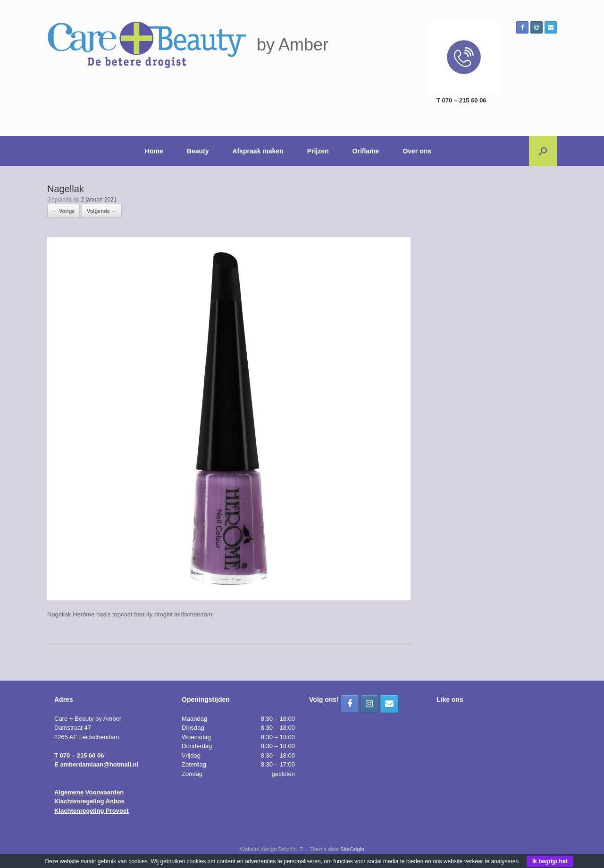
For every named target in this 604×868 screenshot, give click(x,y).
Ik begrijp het (550, 861)
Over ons (417, 151)
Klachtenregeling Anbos (89, 801)
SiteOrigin (352, 849)
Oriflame (366, 151)
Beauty (198, 151)
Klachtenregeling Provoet (91, 811)
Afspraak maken (258, 151)
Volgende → (102, 211)
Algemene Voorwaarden (89, 792)
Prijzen (318, 151)
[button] (543, 151)
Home (154, 151)
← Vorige (63, 211)
